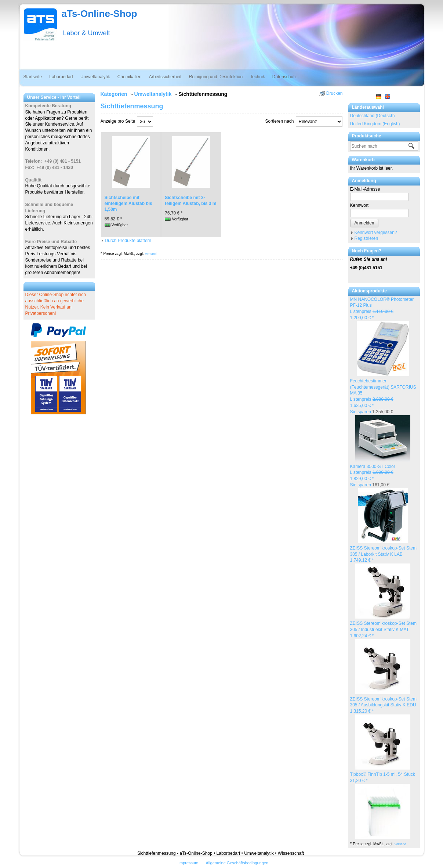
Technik (257, 77)
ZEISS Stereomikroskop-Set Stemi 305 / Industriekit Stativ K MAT (384, 630)
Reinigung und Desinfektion (216, 77)
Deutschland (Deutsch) (373, 116)
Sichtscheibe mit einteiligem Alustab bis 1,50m (128, 204)
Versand (400, 844)
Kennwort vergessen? (376, 233)
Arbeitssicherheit (165, 77)
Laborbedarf (61, 77)
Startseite (33, 77)
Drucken (335, 93)
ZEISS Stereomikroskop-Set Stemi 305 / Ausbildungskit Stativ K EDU (384, 705)
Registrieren (366, 238)
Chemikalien (130, 77)
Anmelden (364, 223)
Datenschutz (285, 77)
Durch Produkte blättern (128, 241)
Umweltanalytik (95, 77)
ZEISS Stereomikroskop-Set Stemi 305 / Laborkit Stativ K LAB (384, 554)
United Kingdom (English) (375, 124)
